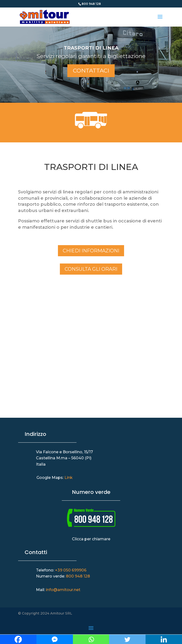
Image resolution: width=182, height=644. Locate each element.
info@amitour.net (63, 590)
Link (69, 478)
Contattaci (91, 71)
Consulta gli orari (91, 269)
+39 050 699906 (71, 570)
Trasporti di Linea (91, 48)
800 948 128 (78, 576)
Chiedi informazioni (91, 251)
